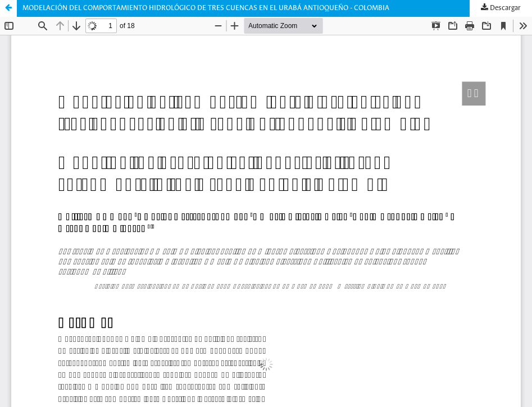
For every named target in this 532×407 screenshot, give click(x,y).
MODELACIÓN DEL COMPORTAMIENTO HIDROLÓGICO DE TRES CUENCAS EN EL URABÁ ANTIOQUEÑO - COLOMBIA (206, 8)
